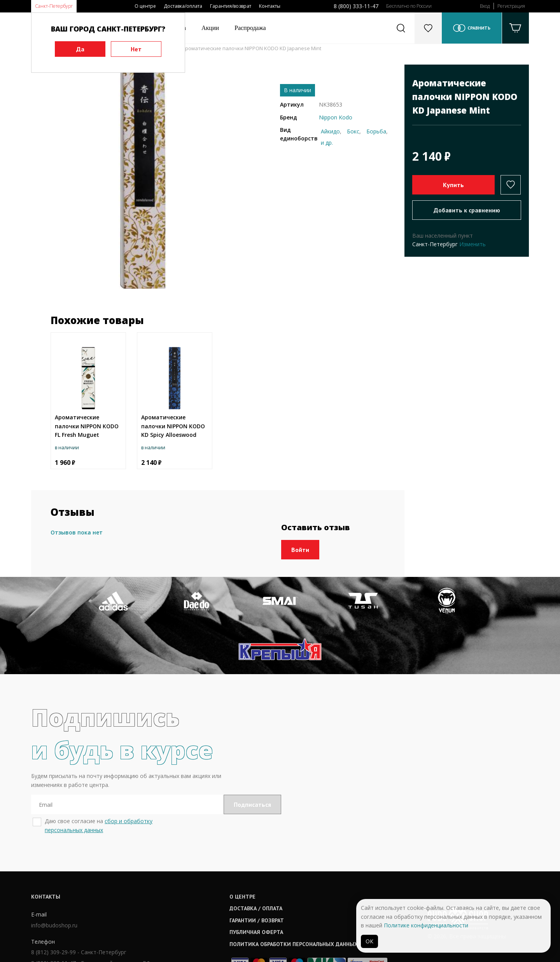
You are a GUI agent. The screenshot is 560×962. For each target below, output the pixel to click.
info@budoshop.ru (54, 876)
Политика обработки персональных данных (294, 895)
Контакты (270, 6)
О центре (145, 6)
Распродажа (250, 28)
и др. (327, 143)
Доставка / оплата (257, 859)
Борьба (376, 131)
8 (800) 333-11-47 (356, 6)
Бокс (353, 131)
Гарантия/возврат (231, 6)
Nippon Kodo (336, 117)
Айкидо (330, 131)
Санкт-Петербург (54, 6)
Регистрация (511, 6)
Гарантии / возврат (257, 871)
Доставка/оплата (183, 6)
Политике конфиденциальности (426, 925)
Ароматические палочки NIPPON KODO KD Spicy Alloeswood (173, 426)
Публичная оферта (257, 883)
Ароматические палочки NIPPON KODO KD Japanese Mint (252, 48)
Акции (210, 28)
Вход (485, 6)
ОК (369, 941)
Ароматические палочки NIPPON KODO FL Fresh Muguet (87, 426)
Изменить (472, 244)
